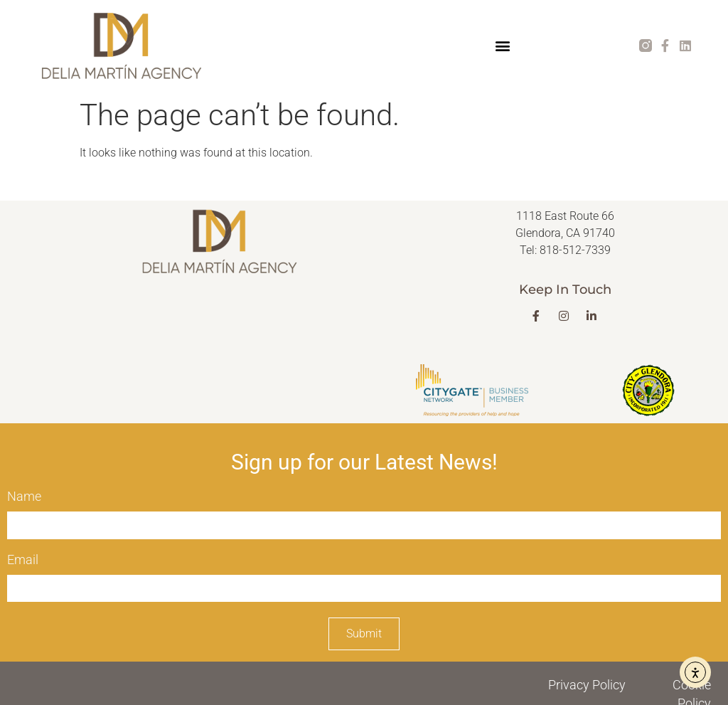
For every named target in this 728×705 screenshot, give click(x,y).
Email (23, 560)
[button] (502, 46)
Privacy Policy (587, 685)
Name (24, 496)
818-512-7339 (575, 250)
